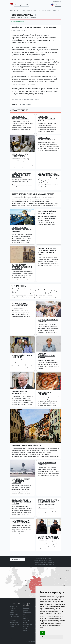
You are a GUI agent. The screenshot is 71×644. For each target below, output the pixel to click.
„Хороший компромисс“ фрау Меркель (46, 356)
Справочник (25, 11)
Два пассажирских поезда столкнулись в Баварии (21, 502)
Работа (56, 11)
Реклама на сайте (57, 2)
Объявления (46, 11)
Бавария (37, 99)
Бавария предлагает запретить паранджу (21, 522)
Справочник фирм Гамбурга (44, 559)
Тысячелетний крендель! (44, 393)
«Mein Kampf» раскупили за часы (46, 139)
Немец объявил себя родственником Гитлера (49, 174)
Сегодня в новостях (30, 17)
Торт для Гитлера (19, 286)
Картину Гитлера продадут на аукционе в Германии (22, 267)
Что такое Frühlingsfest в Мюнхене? (22, 356)
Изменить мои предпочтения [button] (51, 637)
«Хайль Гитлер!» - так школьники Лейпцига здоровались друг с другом (48, 251)
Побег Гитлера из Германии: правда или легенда (33, 194)
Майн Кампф (19, 99)
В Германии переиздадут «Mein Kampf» (46, 119)
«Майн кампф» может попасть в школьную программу (21, 175)
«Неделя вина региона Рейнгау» (48, 321)
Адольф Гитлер (28, 99)
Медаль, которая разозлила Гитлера (20, 304)
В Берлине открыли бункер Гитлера (20, 155)
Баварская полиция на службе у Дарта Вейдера (48, 537)
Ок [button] (43, 633)
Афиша (36, 11)
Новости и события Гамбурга (44, 563)
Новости (14, 11)
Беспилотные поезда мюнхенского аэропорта (21, 481)
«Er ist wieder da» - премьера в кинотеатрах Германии (22, 230)
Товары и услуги (15, 610)
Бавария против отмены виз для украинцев (49, 501)
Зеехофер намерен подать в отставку (20, 392)
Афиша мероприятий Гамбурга (44, 561)
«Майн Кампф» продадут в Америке (20, 118)
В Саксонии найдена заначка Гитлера (47, 212)
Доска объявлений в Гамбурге (44, 565)
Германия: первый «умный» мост (26, 445)
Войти (58, 5)
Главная (12, 17)
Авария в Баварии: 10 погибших (47, 464)
